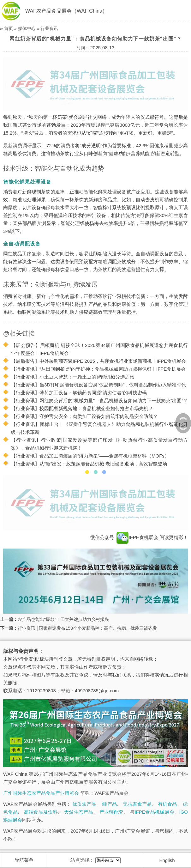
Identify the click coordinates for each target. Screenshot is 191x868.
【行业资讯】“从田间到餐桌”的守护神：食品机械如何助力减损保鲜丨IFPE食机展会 (98, 369)
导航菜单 (24, 860)
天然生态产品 (79, 812)
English (167, 860)
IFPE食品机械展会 (155, 812)
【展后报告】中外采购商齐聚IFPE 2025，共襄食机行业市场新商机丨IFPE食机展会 (98, 361)
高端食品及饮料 (41, 812)
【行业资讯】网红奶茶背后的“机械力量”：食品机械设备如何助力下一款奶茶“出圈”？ (99, 401)
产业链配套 (112, 812)
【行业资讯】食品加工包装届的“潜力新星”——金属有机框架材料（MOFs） (90, 456)
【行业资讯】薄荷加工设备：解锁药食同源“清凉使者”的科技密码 (79, 393)
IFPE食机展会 (137, 537)
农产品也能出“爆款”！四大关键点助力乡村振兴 (63, 619)
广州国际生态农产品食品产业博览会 (41, 793)
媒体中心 (27, 28)
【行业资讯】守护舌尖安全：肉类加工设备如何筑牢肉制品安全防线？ (84, 416)
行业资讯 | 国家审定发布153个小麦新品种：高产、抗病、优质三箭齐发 (87, 628)
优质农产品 (84, 804)
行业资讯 (49, 28)
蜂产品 (109, 804)
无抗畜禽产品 (137, 804)
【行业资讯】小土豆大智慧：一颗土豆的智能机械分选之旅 (73, 377)
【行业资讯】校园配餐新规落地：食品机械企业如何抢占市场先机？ (82, 408)
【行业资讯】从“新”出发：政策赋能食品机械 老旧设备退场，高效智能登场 (89, 464)
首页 (9, 28)
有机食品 (167, 804)
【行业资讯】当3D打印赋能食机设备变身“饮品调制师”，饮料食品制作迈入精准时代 (98, 385)
